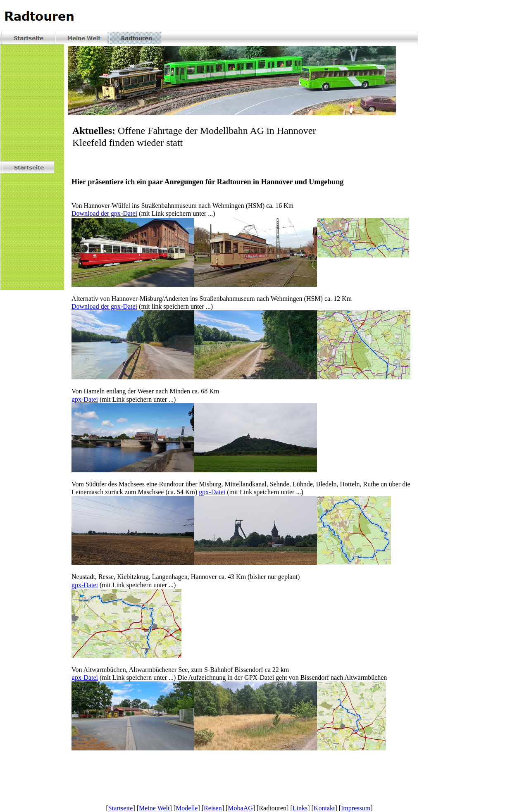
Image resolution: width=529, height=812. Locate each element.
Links (300, 808)
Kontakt (324, 808)
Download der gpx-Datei (104, 213)
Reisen (213, 808)
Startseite (121, 808)
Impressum (356, 808)
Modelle (187, 808)
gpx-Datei (85, 399)
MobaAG (240, 808)
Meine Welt (154, 808)
